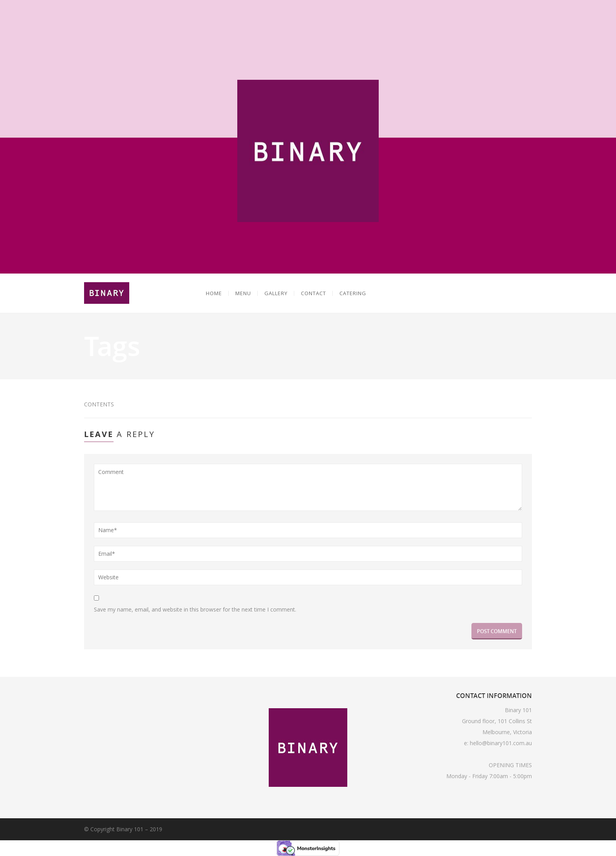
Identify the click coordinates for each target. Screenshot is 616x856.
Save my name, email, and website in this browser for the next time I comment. (195, 609)
